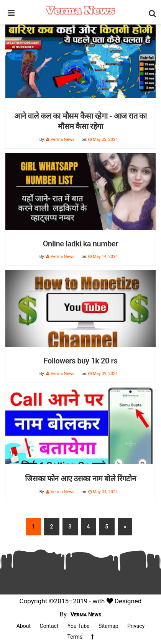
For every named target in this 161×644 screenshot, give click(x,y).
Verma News (86, 614)
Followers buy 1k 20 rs (81, 361)
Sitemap (108, 626)
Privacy (136, 626)
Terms (75, 637)
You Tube (79, 626)
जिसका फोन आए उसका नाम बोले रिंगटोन (80, 479)
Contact (49, 626)
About (24, 626)
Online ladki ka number (81, 244)
